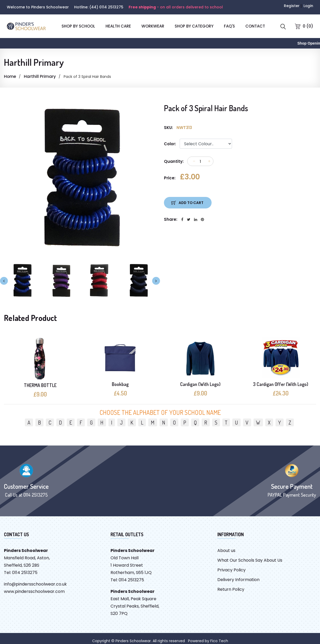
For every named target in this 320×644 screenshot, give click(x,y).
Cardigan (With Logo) (200, 384)
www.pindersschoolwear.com (34, 591)
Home (10, 76)
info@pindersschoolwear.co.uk (35, 584)
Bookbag (120, 384)
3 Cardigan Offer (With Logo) (281, 384)
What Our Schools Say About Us (250, 560)
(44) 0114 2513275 (106, 7)
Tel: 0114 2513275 (21, 573)
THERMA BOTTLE (40, 385)
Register (291, 6)
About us (226, 551)
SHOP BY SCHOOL (78, 26)
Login (308, 6)
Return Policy (231, 589)
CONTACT (255, 26)
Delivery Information (238, 580)
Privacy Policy (231, 570)
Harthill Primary (40, 76)
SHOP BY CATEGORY (194, 26)
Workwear (153, 26)
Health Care (118, 26)
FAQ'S (229, 26)
